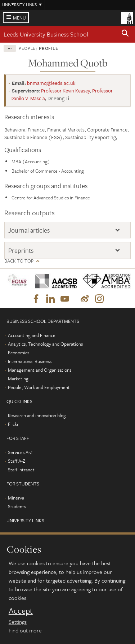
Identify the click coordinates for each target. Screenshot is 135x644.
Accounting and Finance (32, 335)
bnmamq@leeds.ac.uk (51, 83)
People (27, 48)
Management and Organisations (40, 370)
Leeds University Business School (46, 34)
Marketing (18, 379)
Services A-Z (20, 452)
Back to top (19, 261)
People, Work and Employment (39, 387)
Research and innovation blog (37, 415)
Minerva (16, 498)
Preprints (21, 250)
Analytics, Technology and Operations (45, 344)
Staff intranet (21, 470)
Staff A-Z (17, 461)
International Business (30, 361)
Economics (19, 353)
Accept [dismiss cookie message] (21, 611)
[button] (125, 34)
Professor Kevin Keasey (65, 90)
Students (17, 506)
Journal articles (29, 230)
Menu (19, 18)
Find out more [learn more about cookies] (25, 630)
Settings (18, 622)
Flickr (13, 424)
